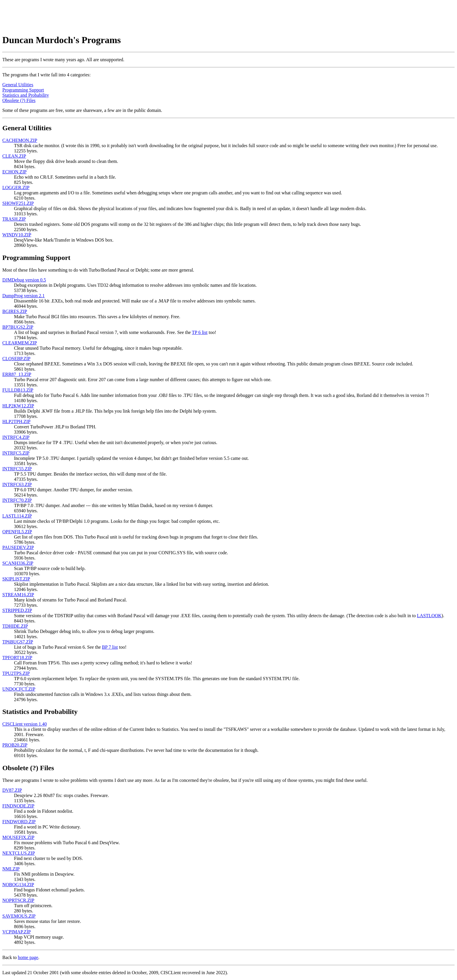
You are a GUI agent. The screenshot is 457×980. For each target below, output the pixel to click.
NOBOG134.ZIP (18, 885)
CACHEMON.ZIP (20, 140)
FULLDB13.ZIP (18, 390)
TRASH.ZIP (14, 219)
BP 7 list (110, 647)
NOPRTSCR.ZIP (18, 900)
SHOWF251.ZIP (18, 203)
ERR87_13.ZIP (17, 374)
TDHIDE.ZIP (15, 626)
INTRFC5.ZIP (16, 453)
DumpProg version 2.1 (23, 296)
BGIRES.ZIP (15, 311)
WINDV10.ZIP (17, 235)
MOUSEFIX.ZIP (18, 837)
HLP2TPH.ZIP (16, 422)
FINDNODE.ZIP (18, 806)
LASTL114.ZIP (17, 516)
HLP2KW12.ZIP (18, 406)
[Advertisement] (108, 15)
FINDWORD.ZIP (19, 822)
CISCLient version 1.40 (24, 724)
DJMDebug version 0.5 (24, 280)
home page (28, 957)
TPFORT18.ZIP (17, 658)
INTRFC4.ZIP (16, 437)
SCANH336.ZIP (18, 563)
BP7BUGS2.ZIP (18, 327)
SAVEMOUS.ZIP (19, 916)
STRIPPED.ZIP (17, 610)
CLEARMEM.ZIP (20, 343)
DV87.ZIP (12, 790)
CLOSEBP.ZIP (16, 359)
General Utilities (18, 85)
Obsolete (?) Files (19, 100)
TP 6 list (200, 332)
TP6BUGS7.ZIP (18, 642)
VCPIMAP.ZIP (16, 932)
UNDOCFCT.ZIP (19, 689)
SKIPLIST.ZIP (16, 579)
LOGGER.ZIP (16, 188)
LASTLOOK (429, 616)
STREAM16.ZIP (18, 595)
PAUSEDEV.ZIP (18, 547)
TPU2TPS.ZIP (16, 673)
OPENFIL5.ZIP (17, 532)
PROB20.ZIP (15, 745)
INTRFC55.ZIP (17, 469)
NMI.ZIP (11, 869)
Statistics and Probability (26, 95)
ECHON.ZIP (14, 172)
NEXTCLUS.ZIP (19, 853)
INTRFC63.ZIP (17, 484)
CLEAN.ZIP (14, 156)
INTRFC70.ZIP (17, 500)
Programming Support (23, 90)
